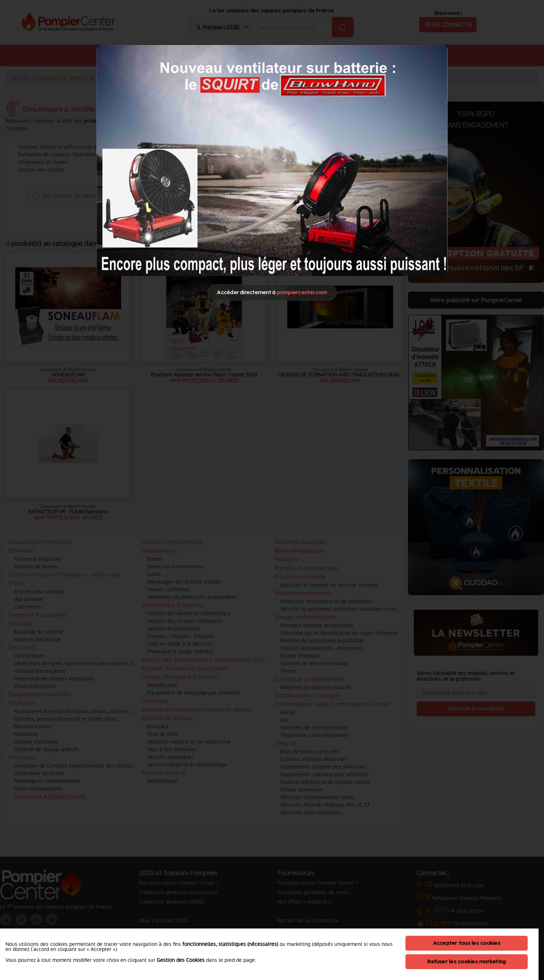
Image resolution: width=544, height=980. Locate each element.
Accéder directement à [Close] (272, 292)
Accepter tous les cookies (467, 943)
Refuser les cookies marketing (466, 961)
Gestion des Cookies (181, 960)
